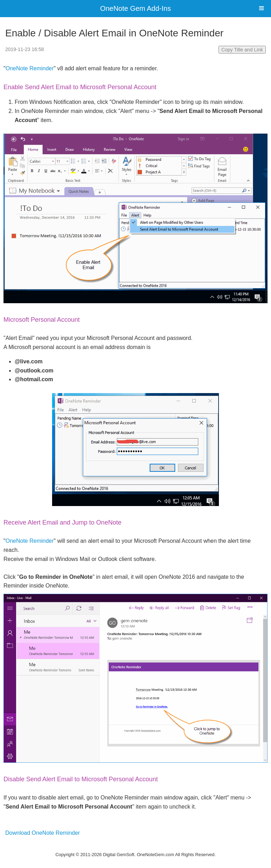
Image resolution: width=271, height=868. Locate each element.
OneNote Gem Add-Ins (135, 8)
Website (136, 846)
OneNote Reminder (30, 68)
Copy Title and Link (242, 50)
